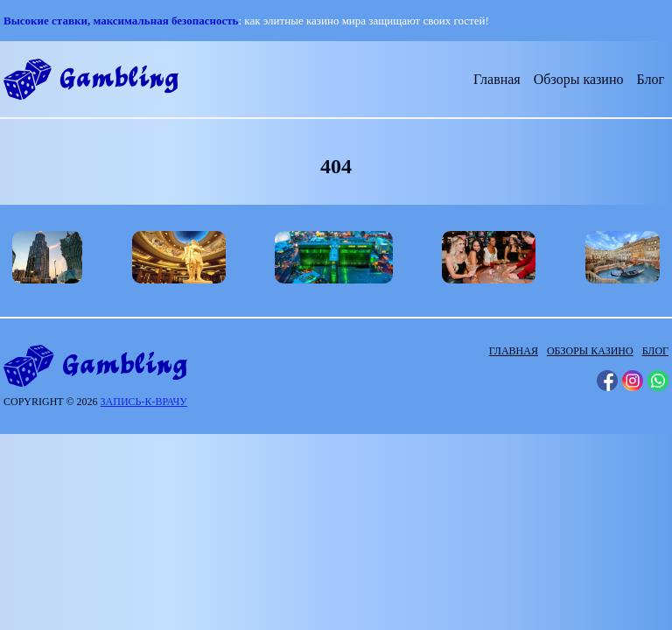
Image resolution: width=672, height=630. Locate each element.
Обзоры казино (579, 79)
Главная (497, 79)
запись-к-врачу (144, 402)
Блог (650, 79)
